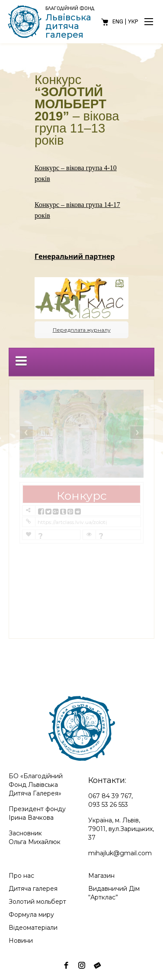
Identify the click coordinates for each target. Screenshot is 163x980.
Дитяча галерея (33, 889)
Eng (118, 21)
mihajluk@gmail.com (120, 853)
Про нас (21, 876)
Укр (133, 21)
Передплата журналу (82, 330)
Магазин (101, 876)
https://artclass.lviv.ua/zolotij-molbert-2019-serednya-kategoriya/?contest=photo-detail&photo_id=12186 (72, 522)
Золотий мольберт (37, 902)
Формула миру (31, 915)
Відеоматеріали (33, 928)
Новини (21, 941)
